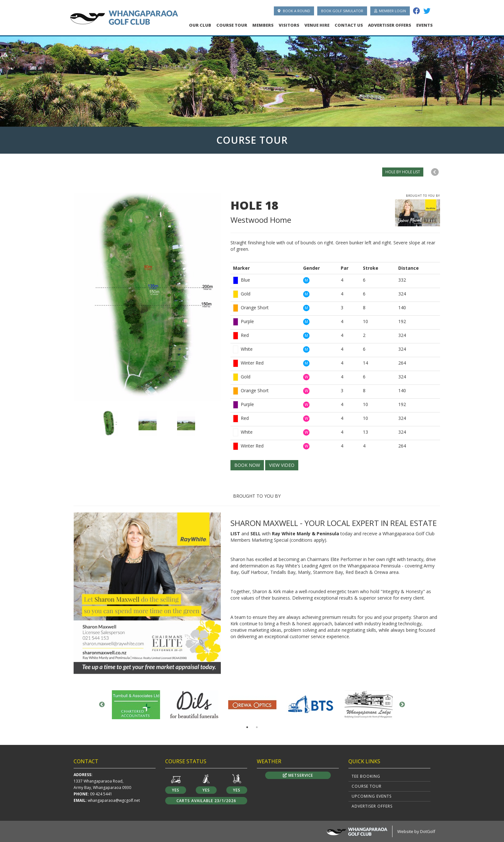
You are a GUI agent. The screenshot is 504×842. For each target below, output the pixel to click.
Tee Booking (366, 776)
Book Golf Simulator (342, 11)
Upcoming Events (372, 796)
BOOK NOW (247, 465)
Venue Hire (317, 25)
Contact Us (349, 25)
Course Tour (232, 25)
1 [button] (247, 727)
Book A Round (294, 11)
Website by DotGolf (416, 831)
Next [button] (402, 705)
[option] (252, 79)
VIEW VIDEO (282, 465)
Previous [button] (102, 705)
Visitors (289, 25)
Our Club (200, 25)
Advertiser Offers (390, 25)
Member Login (390, 11)
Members (263, 25)
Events (424, 25)
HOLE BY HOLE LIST (403, 172)
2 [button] (257, 727)
